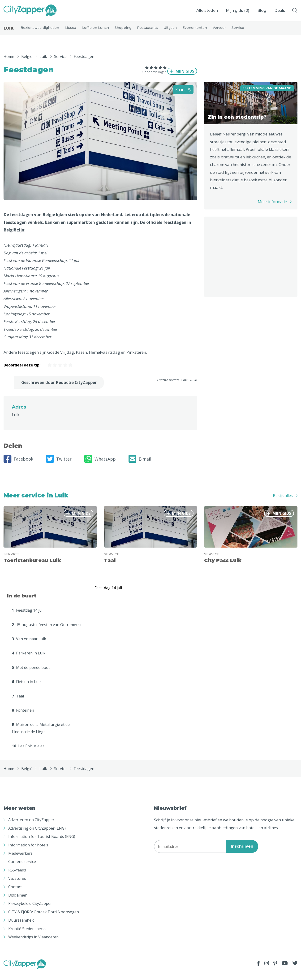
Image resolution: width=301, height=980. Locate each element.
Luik (9, 32)
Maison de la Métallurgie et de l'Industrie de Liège (41, 735)
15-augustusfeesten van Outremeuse (47, 632)
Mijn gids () (238, 11)
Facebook (18, 466)
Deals (280, 11)
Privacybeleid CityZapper (30, 910)
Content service (22, 869)
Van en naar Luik (29, 646)
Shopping (123, 31)
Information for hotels (28, 852)
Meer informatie (272, 209)
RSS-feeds (17, 877)
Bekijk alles (283, 502)
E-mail (140, 466)
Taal (18, 703)
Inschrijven (242, 853)
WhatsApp (100, 466)
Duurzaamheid (21, 927)
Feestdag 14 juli (28, 617)
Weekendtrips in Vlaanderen (33, 944)
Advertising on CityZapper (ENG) (37, 835)
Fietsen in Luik (27, 688)
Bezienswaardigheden (40, 31)
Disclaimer (17, 902)
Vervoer (219, 31)
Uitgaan (170, 31)
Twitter (59, 466)
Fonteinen (23, 717)
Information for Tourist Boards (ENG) (42, 843)
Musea (70, 31)
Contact (15, 894)
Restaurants (147, 31)
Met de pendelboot (31, 674)
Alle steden (207, 11)
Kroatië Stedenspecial (27, 936)
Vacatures (17, 885)
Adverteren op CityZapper (31, 827)
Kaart (183, 96)
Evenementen (195, 31)
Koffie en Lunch (95, 31)
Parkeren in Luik (29, 660)
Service (238, 31)
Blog (262, 11)
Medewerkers (20, 860)
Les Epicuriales (28, 753)
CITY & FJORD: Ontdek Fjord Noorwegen (44, 919)
